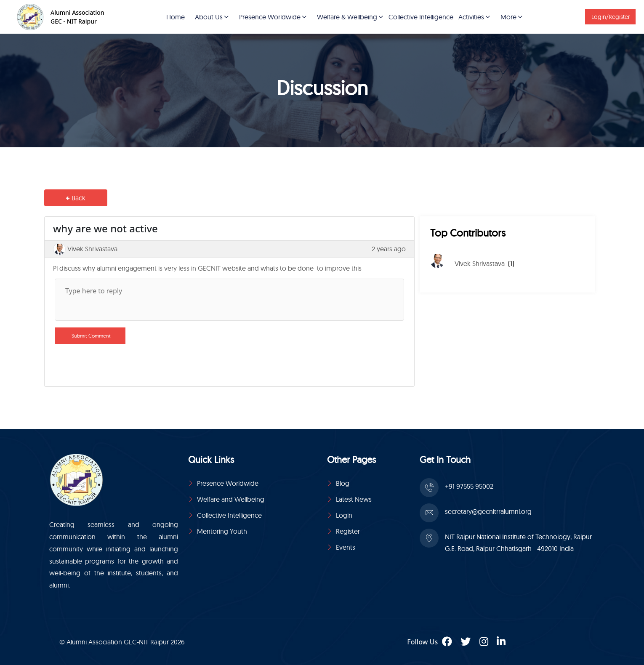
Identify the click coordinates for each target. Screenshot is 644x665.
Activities (471, 17)
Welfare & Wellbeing (347, 17)
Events (346, 547)
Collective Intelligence (421, 17)
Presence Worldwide (270, 17)
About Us (209, 17)
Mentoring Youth (222, 531)
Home (176, 17)
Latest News (354, 499)
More (508, 17)
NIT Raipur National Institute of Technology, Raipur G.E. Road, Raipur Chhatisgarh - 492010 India (518, 543)
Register (348, 531)
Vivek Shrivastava (480, 263)
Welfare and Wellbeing (231, 499)
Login (344, 515)
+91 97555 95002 (469, 486)
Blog (343, 483)
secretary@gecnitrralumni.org (488, 511)
